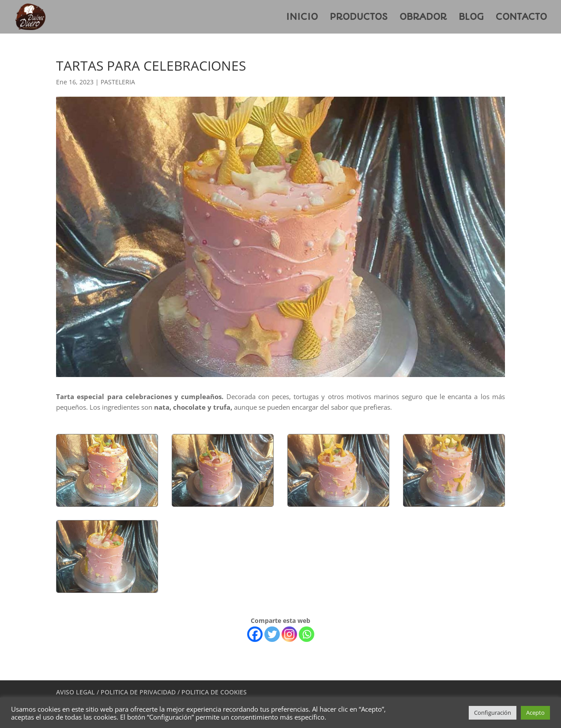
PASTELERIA (118, 82)
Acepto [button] (535, 713)
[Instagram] (289, 634)
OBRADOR (423, 18)
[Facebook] (255, 634)
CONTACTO (521, 18)
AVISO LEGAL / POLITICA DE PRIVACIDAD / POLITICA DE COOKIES (151, 692)
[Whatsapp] (307, 634)
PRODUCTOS (359, 18)
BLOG (471, 18)
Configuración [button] (493, 713)
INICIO (302, 18)
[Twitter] (272, 634)
